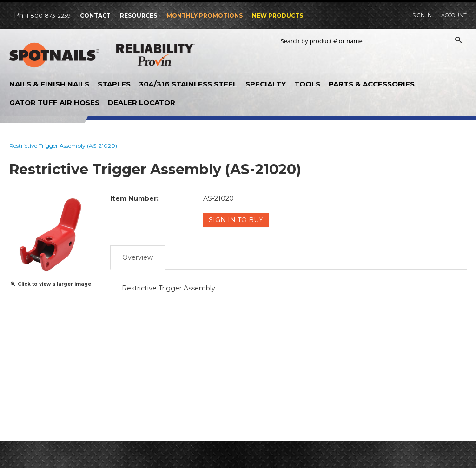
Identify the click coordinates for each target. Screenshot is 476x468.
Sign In (422, 15)
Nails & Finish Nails (49, 84)
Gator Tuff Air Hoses (54, 102)
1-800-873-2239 (49, 16)
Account (454, 15)
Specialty (266, 84)
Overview (138, 257)
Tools (307, 84)
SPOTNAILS (56, 55)
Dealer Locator (142, 102)
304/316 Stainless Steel (188, 84)
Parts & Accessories (372, 84)
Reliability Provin (156, 57)
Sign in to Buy (236, 220)
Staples (114, 84)
